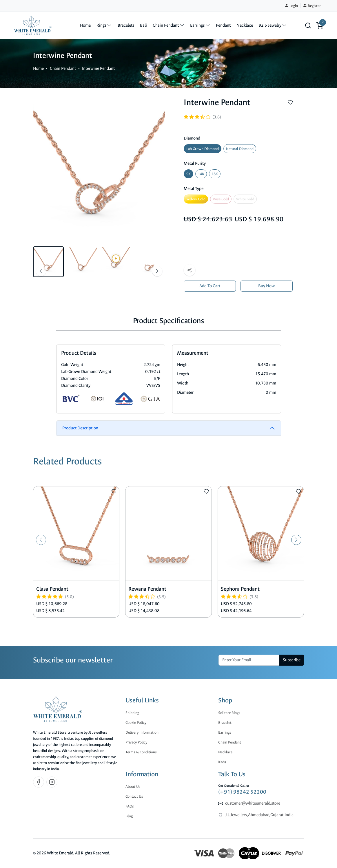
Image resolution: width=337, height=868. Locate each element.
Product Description (80, 428)
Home (85, 25)
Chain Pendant (63, 68)
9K (188, 174)
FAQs (130, 806)
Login (291, 6)
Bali (143, 25)
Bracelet (225, 723)
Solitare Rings (229, 713)
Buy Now (266, 286)
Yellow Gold (196, 199)
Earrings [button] (200, 25)
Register (312, 6)
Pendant (223, 25)
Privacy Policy (136, 742)
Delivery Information (142, 732)
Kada (222, 762)
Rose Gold (221, 199)
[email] (249, 660)
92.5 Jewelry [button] (273, 25)
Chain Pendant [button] (168, 25)
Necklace (245, 25)
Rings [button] (104, 25)
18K (215, 174)
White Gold (245, 199)
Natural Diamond (240, 149)
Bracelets (126, 25)
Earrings (225, 732)
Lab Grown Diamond (203, 149)
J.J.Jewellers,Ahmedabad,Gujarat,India (259, 815)
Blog (129, 816)
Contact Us (134, 796)
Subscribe (292, 660)
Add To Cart (210, 286)
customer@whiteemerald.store (253, 803)
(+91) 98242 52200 (242, 792)
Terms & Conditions (141, 752)
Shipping (132, 713)
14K (201, 174)
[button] (308, 25)
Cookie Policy (136, 723)
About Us (133, 786)
